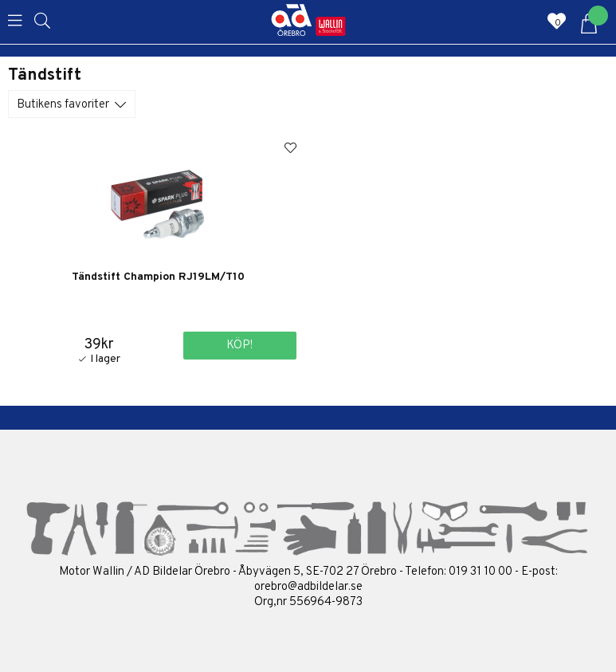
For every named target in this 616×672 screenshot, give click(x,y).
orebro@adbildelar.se (308, 587)
